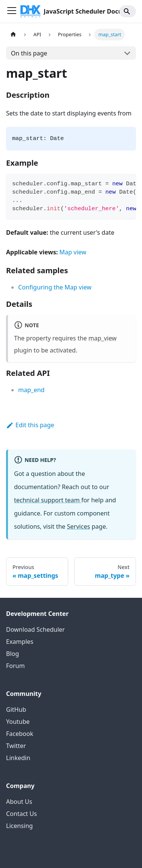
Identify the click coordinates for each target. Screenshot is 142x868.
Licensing (20, 826)
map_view (103, 338)
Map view (73, 252)
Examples (20, 642)
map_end (31, 390)
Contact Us (21, 814)
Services (79, 526)
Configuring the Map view (55, 287)
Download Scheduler (35, 629)
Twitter (16, 746)
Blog (12, 654)
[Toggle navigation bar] (12, 11)
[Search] (128, 11)
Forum (15, 666)
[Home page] (13, 35)
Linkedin (18, 758)
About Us (19, 802)
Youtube (18, 722)
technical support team (48, 500)
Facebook (20, 734)
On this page (29, 53)
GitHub (16, 709)
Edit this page (30, 425)
